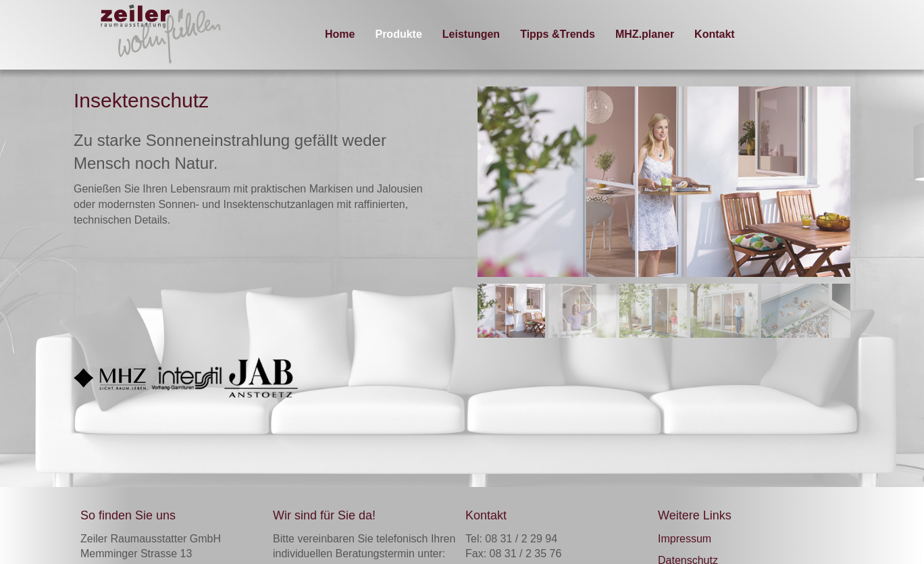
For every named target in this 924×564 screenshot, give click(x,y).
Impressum (685, 539)
